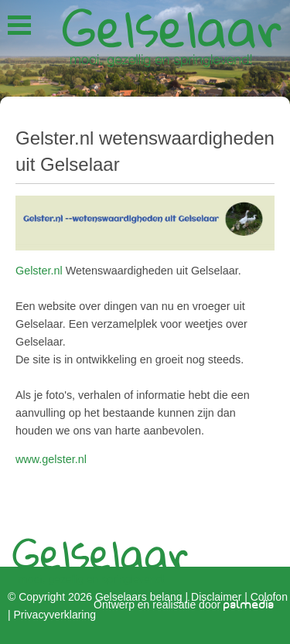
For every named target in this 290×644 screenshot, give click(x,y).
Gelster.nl (39, 271)
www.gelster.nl (51, 459)
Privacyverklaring (55, 614)
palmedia (249, 605)
